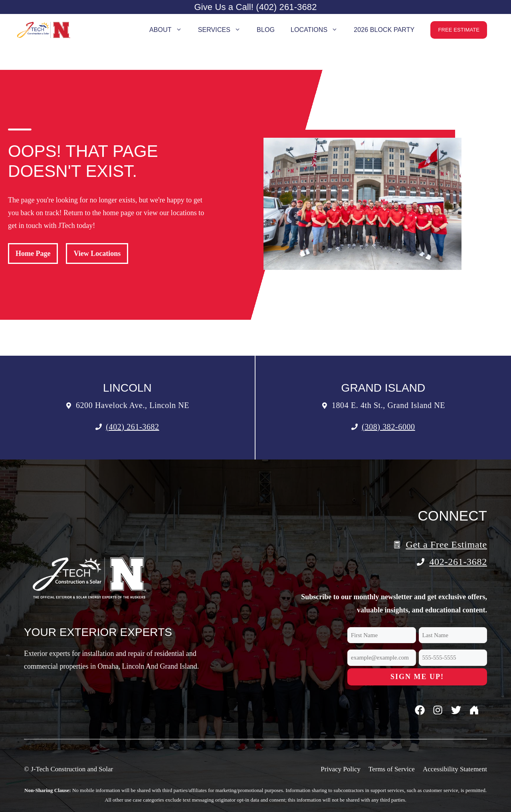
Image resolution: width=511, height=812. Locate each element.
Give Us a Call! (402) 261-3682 (255, 7)
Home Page (33, 254)
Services (223, 30)
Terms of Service (392, 769)
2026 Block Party (384, 30)
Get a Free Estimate (446, 545)
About (170, 30)
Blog (266, 30)
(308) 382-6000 (388, 427)
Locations (318, 30)
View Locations (97, 254)
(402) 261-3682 (132, 427)
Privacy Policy (341, 769)
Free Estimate (459, 30)
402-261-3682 (458, 562)
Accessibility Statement (455, 769)
